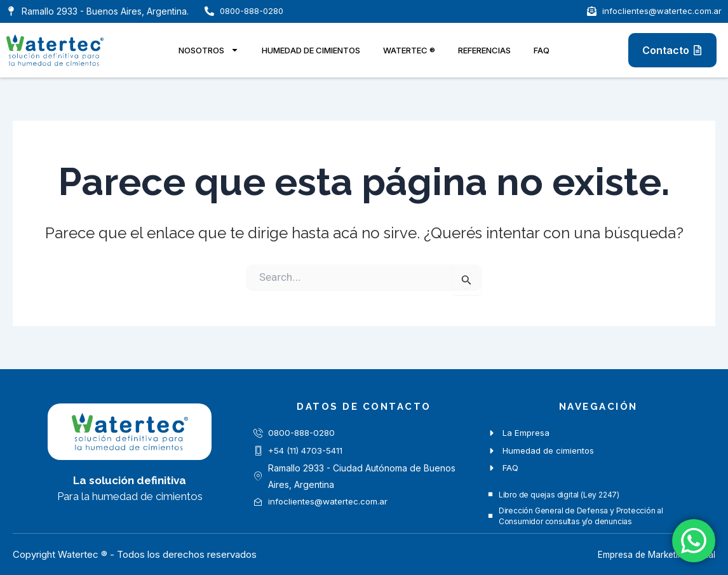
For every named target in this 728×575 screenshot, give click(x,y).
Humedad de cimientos (311, 50)
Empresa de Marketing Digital (651, 554)
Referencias (484, 50)
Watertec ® (409, 50)
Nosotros (209, 50)
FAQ (542, 50)
